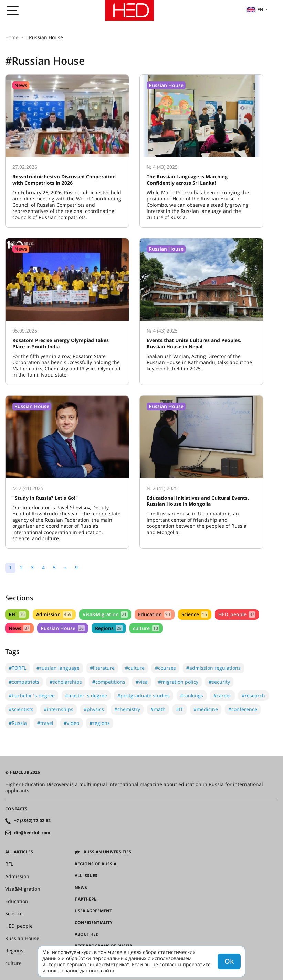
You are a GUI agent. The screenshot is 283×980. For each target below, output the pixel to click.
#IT (180, 709)
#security (219, 682)
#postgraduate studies (144, 695)
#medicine (206, 709)
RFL (17, 614)
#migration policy (178, 682)
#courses (165, 668)
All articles (19, 852)
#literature (102, 668)
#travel (45, 723)
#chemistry (127, 709)
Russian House (62, 628)
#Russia (18, 723)
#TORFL (17, 668)
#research (253, 695)
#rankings (192, 695)
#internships (59, 709)
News (19, 628)
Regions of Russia (96, 864)
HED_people (237, 614)
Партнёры (86, 899)
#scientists (21, 709)
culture (146, 628)
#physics (94, 709)
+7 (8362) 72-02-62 (32, 821)
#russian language (58, 668)
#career (222, 695)
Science (195, 614)
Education (154, 614)
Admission (54, 614)
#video (71, 723)
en (255, 9)
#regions (100, 723)
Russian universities (107, 852)
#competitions (109, 682)
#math (158, 709)
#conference (243, 709)
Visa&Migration (105, 614)
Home (12, 37)
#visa (142, 682)
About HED (87, 934)
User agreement (93, 911)
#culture (135, 668)
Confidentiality (93, 923)
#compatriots (24, 682)
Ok (229, 961)
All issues (86, 876)
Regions (109, 628)
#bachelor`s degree (32, 695)
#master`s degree (86, 695)
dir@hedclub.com (32, 833)
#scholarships (66, 682)
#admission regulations (213, 668)
